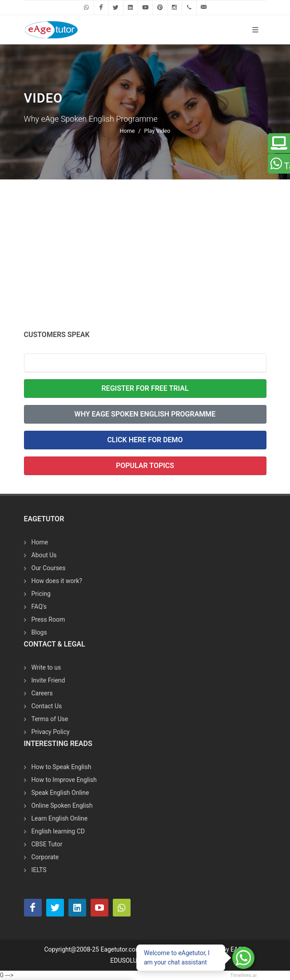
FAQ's (39, 607)
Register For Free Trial (145, 388)
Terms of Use (50, 719)
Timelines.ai (243, 975)
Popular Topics (145, 466)
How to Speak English (62, 767)
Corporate (45, 857)
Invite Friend (48, 680)
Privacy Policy (51, 732)
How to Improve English (64, 780)
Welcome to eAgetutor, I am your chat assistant (177, 958)
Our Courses (49, 568)
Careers (42, 693)
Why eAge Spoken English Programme (145, 414)
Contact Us (47, 706)
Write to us (46, 667)
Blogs (39, 632)
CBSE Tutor (47, 844)
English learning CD (58, 831)
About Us (44, 555)
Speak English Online (60, 793)
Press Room (48, 619)
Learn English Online (60, 818)
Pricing (41, 594)
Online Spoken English (62, 805)
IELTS (39, 870)
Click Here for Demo (145, 440)
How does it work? (57, 581)
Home (127, 131)
